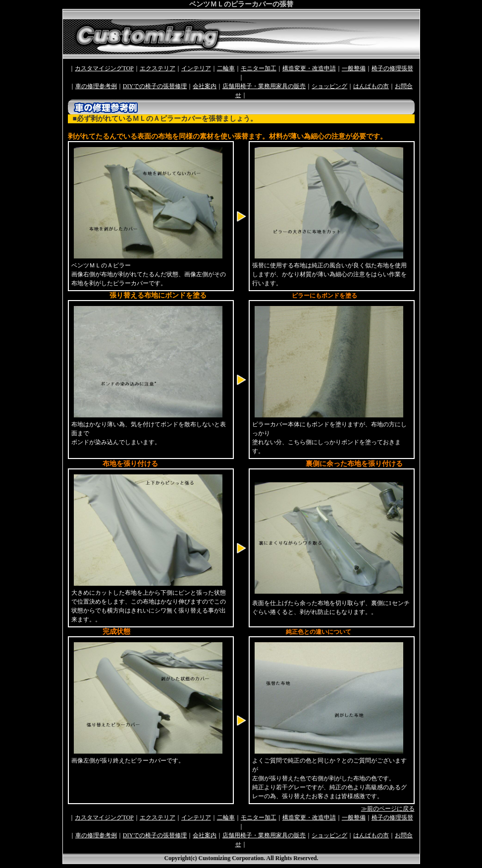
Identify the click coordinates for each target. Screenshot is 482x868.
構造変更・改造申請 (309, 68)
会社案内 (205, 86)
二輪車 (226, 68)
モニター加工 (259, 68)
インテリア (196, 68)
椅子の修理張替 (392, 68)
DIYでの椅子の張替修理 (155, 86)
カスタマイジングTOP (104, 68)
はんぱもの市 (371, 86)
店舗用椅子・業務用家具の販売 (264, 86)
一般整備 (354, 68)
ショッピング (329, 86)
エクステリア (158, 68)
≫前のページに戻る (388, 809)
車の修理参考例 (96, 86)
